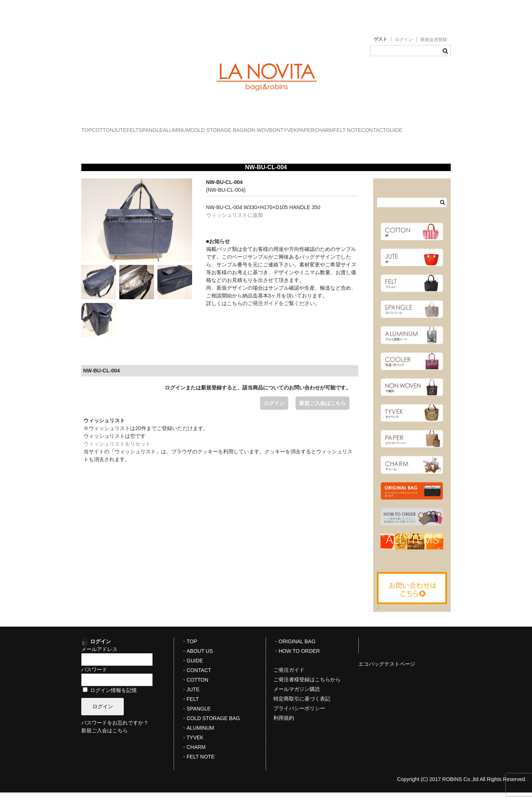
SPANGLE (219, 127)
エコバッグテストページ (387, 672)
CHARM (130, 142)
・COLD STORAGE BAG (211, 727)
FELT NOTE (169, 142)
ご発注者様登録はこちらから (307, 688)
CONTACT (210, 142)
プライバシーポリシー (299, 717)
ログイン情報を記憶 (110, 699)
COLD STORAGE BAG (316, 127)
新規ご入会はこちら (323, 412)
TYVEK (417, 127)
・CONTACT (196, 679)
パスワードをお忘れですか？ (115, 732)
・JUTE (190, 698)
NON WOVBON (376, 127)
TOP (94, 127)
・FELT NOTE (198, 765)
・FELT (190, 708)
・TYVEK (192, 746)
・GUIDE (192, 669)
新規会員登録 (434, 40)
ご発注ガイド (289, 678)
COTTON (125, 127)
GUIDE (246, 142)
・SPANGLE (196, 717)
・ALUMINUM (198, 736)
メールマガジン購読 (297, 698)
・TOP (189, 650)
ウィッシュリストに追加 (235, 224)
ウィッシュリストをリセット (117, 452)
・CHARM (193, 756)
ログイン (404, 40)
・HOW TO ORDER (297, 659)
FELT (186, 127)
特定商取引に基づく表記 (302, 707)
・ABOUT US (197, 659)
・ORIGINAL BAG (294, 650)
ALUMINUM (260, 127)
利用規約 (284, 726)
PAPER (97, 142)
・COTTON (195, 688)
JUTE (158, 127)
